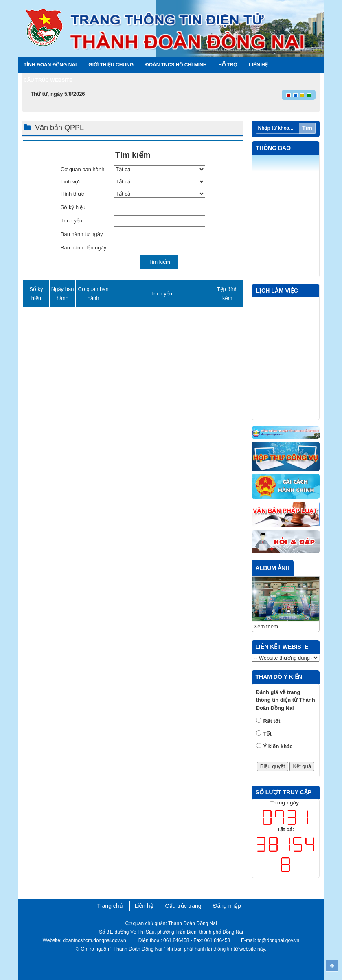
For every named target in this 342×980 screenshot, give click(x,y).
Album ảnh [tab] (273, 568)
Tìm (307, 128)
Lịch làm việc (277, 291)
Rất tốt (272, 721)
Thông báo (274, 148)
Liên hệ (258, 65)
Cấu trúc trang (183, 906)
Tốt (267, 734)
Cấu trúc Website (48, 80)
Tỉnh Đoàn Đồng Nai (50, 65)
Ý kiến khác (278, 746)
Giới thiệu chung (111, 65)
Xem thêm (266, 627)
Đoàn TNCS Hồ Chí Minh (176, 65)
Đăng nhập (227, 906)
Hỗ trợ (228, 65)
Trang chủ (110, 906)
